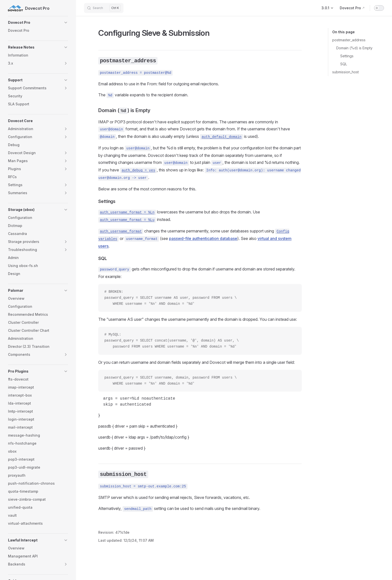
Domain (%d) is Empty (354, 48)
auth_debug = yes (138, 170)
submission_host (345, 72)
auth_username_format (121, 231)
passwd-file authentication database (203, 238)
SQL (344, 64)
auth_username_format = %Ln (127, 212)
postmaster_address (349, 40)
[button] (38, 23)
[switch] (379, 8)
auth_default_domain (221, 137)
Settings (347, 56)
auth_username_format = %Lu (127, 220)
